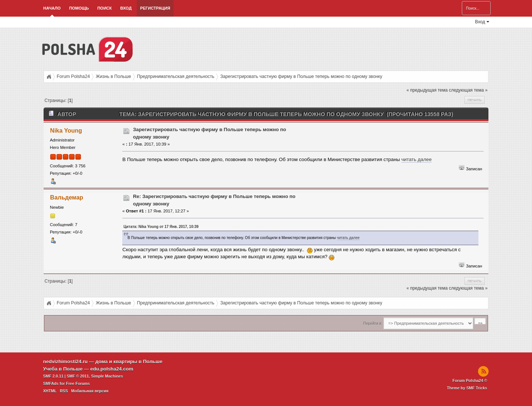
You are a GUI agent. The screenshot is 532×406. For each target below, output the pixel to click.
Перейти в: (373, 323)
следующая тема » (468, 90)
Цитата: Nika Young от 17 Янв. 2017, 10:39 (161, 227)
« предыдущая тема (427, 90)
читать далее (416, 159)
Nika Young (66, 131)
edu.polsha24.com (112, 369)
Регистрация (155, 8)
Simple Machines (107, 376)
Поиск (104, 8)
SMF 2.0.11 (53, 376)
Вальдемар (67, 197)
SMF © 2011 (78, 376)
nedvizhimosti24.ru (66, 361)
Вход (126, 8)
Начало (52, 8)
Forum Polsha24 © (470, 381)
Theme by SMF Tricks (467, 388)
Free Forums (78, 383)
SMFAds (51, 383)
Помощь (79, 8)
